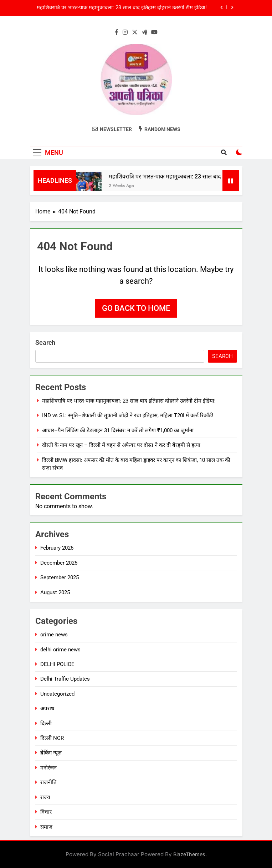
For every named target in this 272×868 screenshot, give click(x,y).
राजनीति (48, 782)
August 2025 (55, 592)
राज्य (45, 797)
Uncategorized (57, 694)
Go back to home (136, 308)
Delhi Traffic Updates (65, 679)
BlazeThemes (189, 854)
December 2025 (59, 563)
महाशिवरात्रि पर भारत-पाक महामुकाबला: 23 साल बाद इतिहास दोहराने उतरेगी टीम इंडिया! (122, 8)
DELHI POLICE (57, 664)
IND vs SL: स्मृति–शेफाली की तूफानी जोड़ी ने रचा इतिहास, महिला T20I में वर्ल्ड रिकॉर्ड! (128, 415)
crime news (54, 635)
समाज (46, 827)
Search (45, 342)
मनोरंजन (48, 768)
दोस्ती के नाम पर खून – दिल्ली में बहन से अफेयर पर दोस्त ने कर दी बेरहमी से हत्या (121, 445)
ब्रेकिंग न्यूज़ (51, 753)
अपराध (47, 708)
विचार (46, 812)
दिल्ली (46, 723)
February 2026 (57, 548)
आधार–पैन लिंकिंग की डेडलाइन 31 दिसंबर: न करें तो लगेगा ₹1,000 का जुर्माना (118, 430)
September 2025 (60, 577)
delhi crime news (60, 650)
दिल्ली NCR (52, 738)
